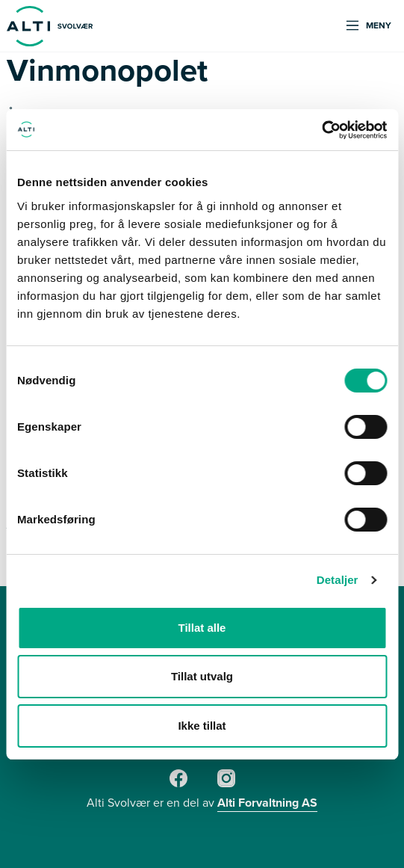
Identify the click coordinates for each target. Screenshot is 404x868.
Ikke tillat (202, 726)
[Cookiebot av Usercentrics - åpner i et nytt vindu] (321, 130)
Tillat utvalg (202, 676)
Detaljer (338, 580)
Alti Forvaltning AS (267, 803)
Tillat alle (202, 628)
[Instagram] (226, 784)
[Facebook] (178, 784)
